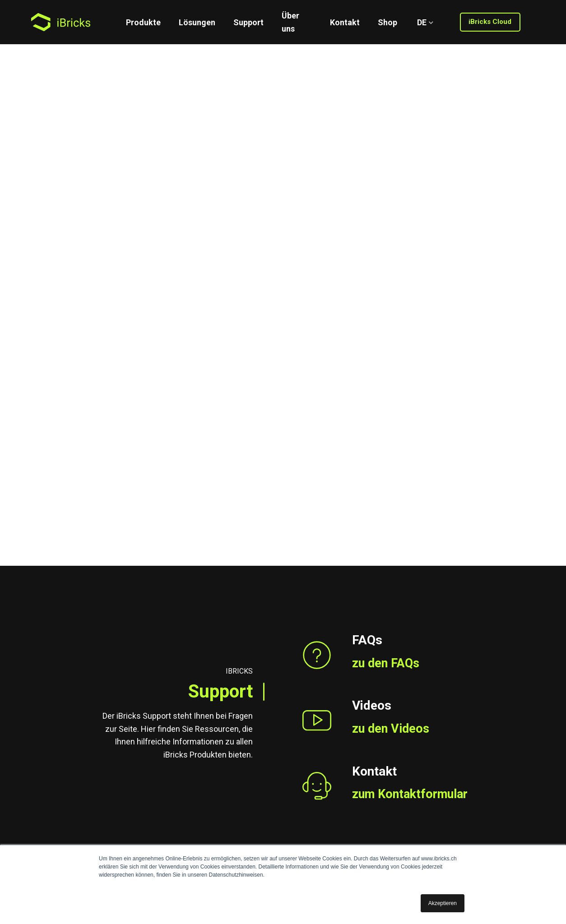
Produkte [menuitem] (143, 22)
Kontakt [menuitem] (345, 22)
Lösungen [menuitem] (197, 22)
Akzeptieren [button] (443, 903)
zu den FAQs (387, 256)
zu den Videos (392, 322)
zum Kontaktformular (413, 388)
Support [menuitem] (248, 22)
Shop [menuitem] (387, 22)
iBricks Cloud (490, 22)
